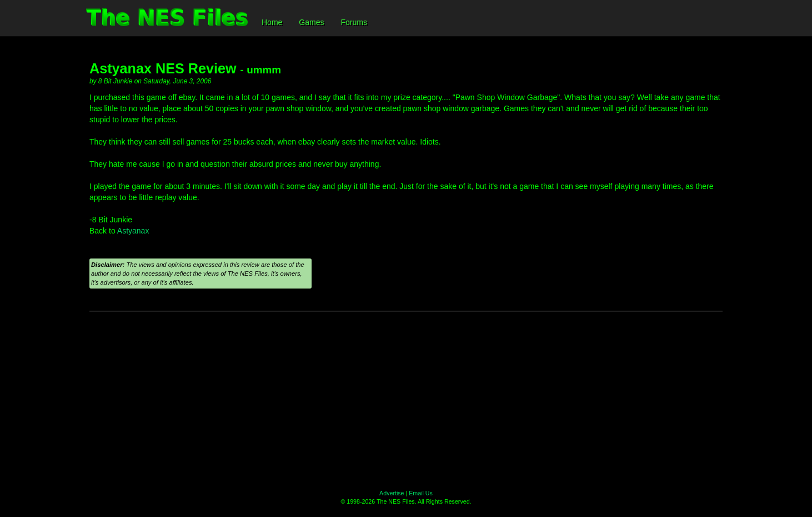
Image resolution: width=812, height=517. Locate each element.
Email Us (421, 493)
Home (272, 22)
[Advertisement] (406, 400)
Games (311, 22)
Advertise (392, 493)
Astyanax (133, 231)
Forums (354, 22)
